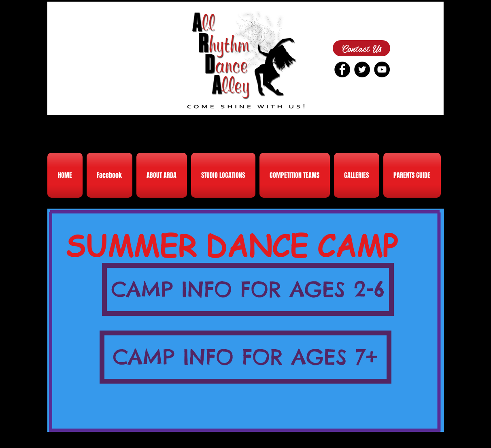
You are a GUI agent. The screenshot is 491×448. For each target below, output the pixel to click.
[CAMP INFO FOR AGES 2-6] (248, 289)
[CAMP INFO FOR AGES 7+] (245, 357)
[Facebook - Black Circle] (342, 69)
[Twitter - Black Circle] (362, 69)
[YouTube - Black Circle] (382, 69)
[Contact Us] (361, 48)
